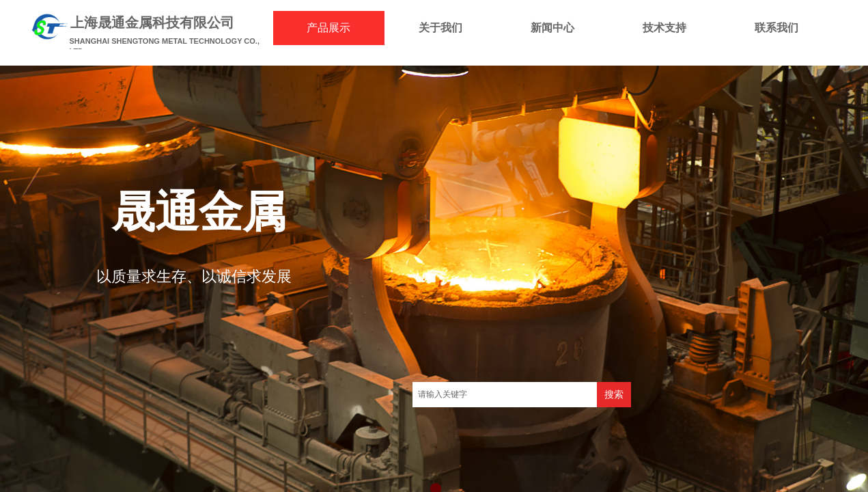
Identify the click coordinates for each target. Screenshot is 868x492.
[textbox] (505, 395)
